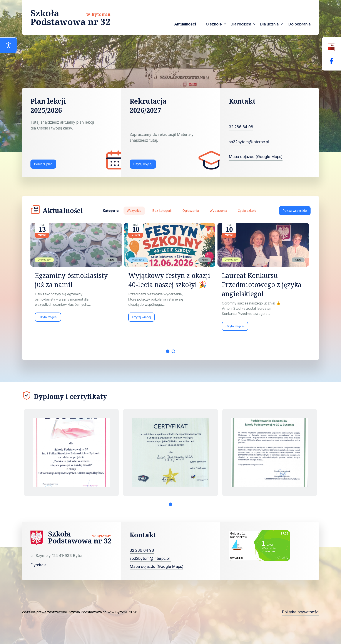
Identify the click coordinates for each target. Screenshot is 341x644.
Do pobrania (299, 24)
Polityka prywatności (301, 612)
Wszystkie (134, 211)
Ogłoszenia (191, 211)
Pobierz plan (43, 164)
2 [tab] (173, 351)
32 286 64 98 (241, 127)
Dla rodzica (241, 24)
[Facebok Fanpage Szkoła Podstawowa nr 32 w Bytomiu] (331, 61)
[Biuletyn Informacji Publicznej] (331, 47)
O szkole (214, 24)
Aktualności (185, 24)
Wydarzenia (218, 211)
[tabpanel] (77, 275)
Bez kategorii (162, 211)
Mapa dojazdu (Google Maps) (256, 157)
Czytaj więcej (143, 164)
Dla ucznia (269, 24)
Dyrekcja (38, 565)
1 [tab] (168, 351)
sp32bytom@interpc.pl (249, 142)
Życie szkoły (247, 211)
